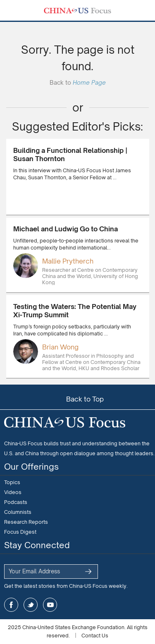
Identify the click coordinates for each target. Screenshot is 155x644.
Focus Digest (20, 532)
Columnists (18, 512)
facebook (11, 605)
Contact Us (95, 636)
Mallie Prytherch (68, 261)
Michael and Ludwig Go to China (66, 229)
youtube (50, 605)
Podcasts (16, 502)
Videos (13, 492)
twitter (31, 605)
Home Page (89, 82)
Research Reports (26, 522)
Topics (12, 482)
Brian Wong (60, 347)
